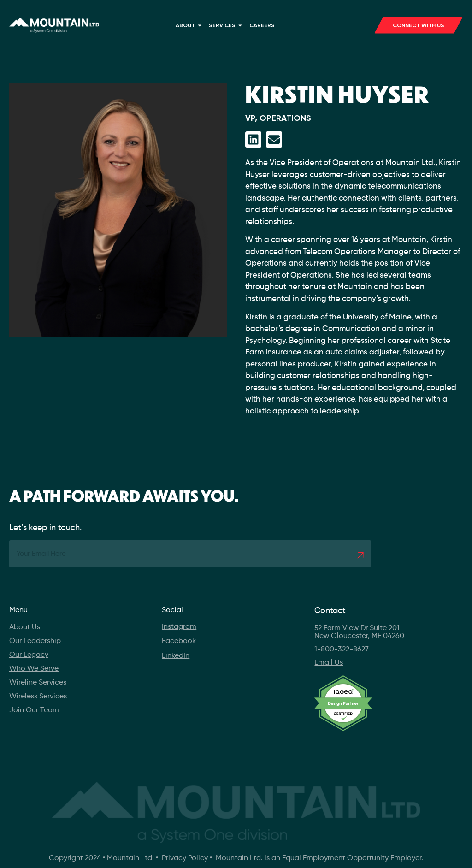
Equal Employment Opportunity (335, 858)
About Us (25, 627)
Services (227, 25)
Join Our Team (34, 710)
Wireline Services (38, 682)
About (190, 25)
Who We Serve (34, 668)
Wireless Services (38, 696)
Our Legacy (29, 654)
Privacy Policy (185, 858)
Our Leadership (35, 641)
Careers (262, 25)
